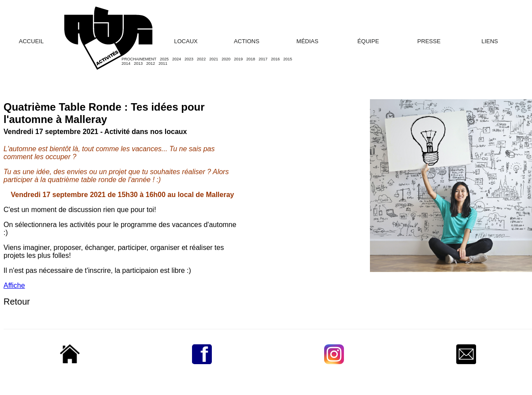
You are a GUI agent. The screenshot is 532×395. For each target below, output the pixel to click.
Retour (17, 302)
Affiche (14, 285)
